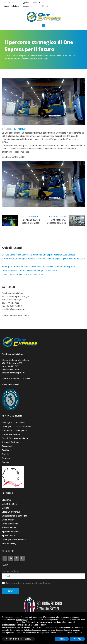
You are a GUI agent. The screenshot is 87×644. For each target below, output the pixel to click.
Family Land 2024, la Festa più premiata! (30, 221)
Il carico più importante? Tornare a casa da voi (23, 275)
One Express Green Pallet (14, 540)
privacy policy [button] (21, 620)
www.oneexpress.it (11, 384)
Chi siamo (6, 500)
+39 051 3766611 (11, 3)
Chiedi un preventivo (11, 512)
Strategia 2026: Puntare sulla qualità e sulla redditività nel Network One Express (38, 267)
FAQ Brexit (7, 450)
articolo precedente (29, 217)
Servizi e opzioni (9, 504)
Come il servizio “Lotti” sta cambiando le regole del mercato (29, 271)
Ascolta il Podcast (10, 442)
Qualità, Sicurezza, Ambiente (15, 438)
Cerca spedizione (11, 6)
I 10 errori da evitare (11, 434)
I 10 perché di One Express (14, 431)
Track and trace (9, 528)
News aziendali (64, 55)
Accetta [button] (77, 639)
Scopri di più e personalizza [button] (18, 639)
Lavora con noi (26, 6)
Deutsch (6, 458)
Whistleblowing (9, 544)
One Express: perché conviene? (16, 427)
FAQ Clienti (7, 446)
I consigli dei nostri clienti (13, 423)
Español (6, 462)
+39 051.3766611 (13, 303)
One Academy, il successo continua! (57, 221)
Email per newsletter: (11, 571)
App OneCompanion (11, 532)
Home (7, 55)
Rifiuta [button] (62, 639)
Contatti (5, 508)
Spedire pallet (8, 536)
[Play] (43, 184)
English (5, 454)
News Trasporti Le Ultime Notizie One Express (34, 55)
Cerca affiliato (8, 520)
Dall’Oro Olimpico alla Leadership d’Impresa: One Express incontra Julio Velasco (39, 255)
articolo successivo (58, 217)
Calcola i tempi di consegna (14, 516)
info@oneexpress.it (31, 3)
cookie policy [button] (40, 625)
